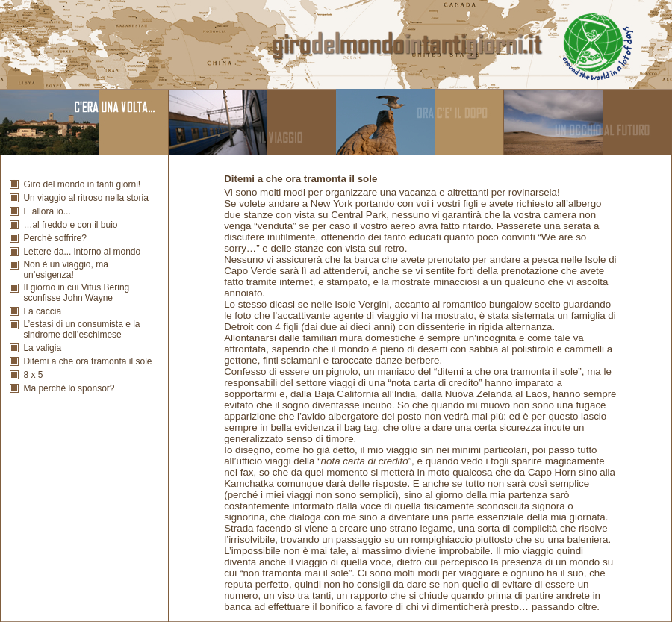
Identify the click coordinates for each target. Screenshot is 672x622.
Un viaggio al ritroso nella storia (85, 198)
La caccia (42, 311)
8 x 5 (33, 375)
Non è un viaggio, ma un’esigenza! (65, 270)
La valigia (42, 348)
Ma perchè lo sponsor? (69, 388)
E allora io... (47, 211)
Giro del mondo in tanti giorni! (82, 184)
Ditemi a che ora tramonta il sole (87, 361)
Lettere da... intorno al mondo (82, 252)
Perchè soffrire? (55, 238)
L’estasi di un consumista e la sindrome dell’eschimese (81, 329)
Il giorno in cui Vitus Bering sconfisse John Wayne (76, 293)
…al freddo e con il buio (70, 225)
